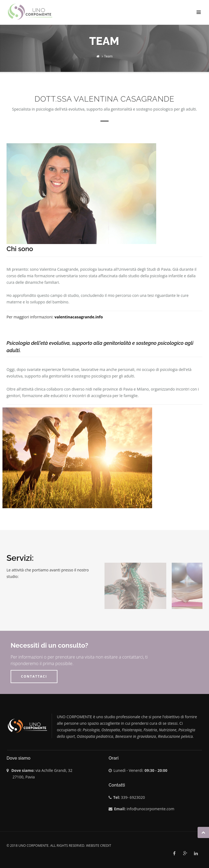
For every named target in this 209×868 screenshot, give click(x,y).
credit (106, 846)
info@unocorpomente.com (150, 809)
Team (108, 56)
